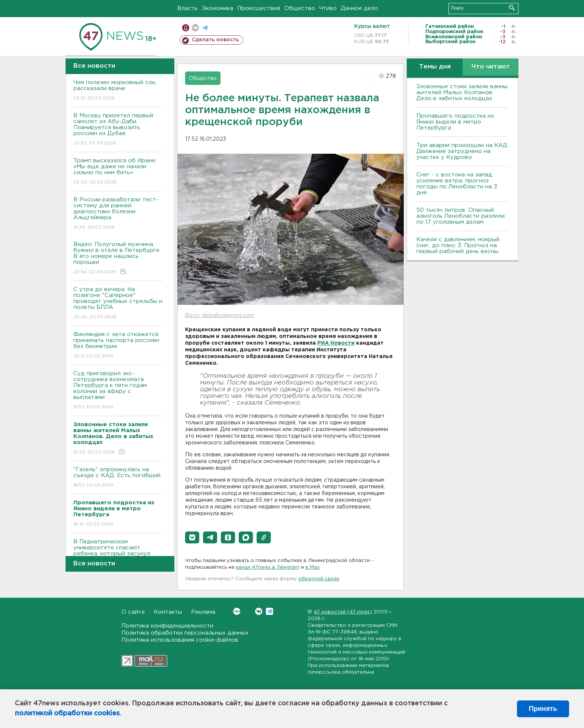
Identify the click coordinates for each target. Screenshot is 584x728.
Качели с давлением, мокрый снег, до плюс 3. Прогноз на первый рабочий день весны (458, 245)
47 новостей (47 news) (343, 612)
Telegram (269, 611)
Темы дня (435, 67)
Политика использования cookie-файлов (180, 640)
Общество (300, 8)
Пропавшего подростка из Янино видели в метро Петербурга (455, 122)
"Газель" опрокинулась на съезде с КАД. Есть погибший (118, 478)
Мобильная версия (186, 28)
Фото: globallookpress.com (219, 316)
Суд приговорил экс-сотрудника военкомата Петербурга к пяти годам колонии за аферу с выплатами (118, 391)
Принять (543, 709)
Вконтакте (237, 611)
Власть (188, 8)
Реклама (203, 612)
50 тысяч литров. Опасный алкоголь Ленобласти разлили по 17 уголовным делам (461, 216)
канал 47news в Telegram (268, 567)
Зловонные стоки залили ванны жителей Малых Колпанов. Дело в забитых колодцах (462, 92)
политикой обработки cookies (67, 713)
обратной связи (319, 579)
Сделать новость (215, 40)
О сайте (133, 612)
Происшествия (259, 8)
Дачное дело (359, 8)
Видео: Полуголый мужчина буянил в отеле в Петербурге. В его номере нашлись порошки (118, 258)
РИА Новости (336, 343)
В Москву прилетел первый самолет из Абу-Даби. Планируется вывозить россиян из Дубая (118, 130)
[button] (192, 537)
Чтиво (328, 8)
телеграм (205, 28)
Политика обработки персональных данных (185, 633)
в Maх (312, 567)
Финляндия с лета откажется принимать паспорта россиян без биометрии (118, 346)
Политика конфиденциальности (167, 626)
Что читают (491, 67)
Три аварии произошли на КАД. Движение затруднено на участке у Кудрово (462, 151)
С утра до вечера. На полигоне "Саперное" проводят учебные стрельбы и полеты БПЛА (118, 304)
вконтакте (195, 28)
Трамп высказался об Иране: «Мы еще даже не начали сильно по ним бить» (118, 172)
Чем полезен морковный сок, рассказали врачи (118, 91)
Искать (512, 8)
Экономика (218, 8)
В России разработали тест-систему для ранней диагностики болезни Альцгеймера (118, 214)
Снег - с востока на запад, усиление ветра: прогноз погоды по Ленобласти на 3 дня (457, 184)
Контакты (168, 612)
